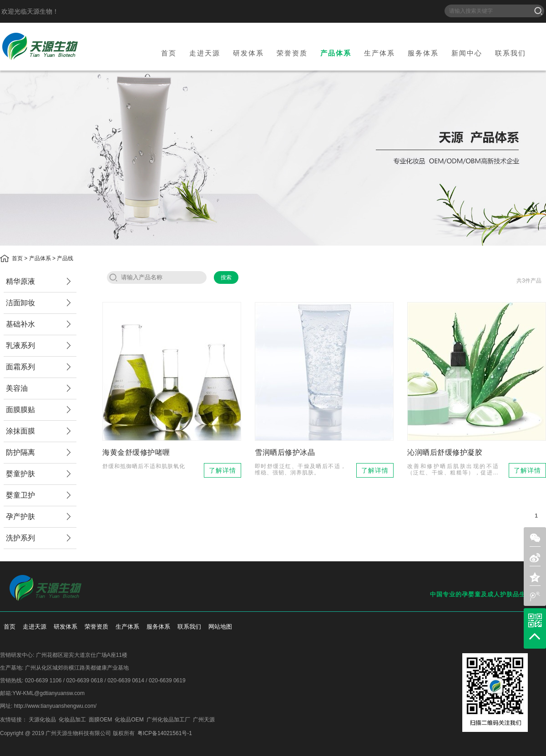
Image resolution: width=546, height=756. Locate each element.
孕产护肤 (20, 517)
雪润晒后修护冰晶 (285, 452)
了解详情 (222, 470)
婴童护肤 (20, 474)
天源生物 (40, 46)
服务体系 (423, 53)
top (535, 636)
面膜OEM (100, 720)
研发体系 (248, 53)
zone (535, 577)
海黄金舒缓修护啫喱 (136, 452)
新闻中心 (467, 53)
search (113, 277)
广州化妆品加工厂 (168, 720)
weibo (535, 597)
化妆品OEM (129, 720)
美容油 (17, 388)
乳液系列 (20, 345)
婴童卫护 (20, 495)
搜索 (538, 11)
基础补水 (20, 324)
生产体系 (379, 53)
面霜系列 (20, 367)
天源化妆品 (42, 720)
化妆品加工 (72, 720)
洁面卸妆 (20, 303)
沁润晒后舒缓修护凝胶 (445, 452)
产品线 (65, 258)
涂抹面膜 (20, 431)
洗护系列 (20, 538)
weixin (535, 538)
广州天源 (204, 720)
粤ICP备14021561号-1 (165, 733)
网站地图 (220, 627)
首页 (169, 53)
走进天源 (205, 53)
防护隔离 (20, 452)
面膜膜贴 (20, 410)
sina (535, 558)
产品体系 (336, 53)
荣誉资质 (292, 53)
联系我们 (511, 53)
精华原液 (20, 281)
